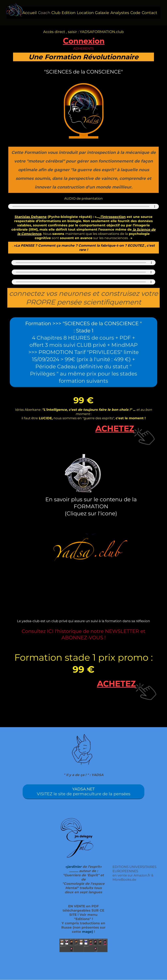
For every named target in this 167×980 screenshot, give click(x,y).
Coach (44, 13)
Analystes (120, 13)
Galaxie (102, 13)
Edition (69, 13)
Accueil (30, 13)
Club (56, 13)
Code (135, 13)
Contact (149, 13)
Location (85, 13)
